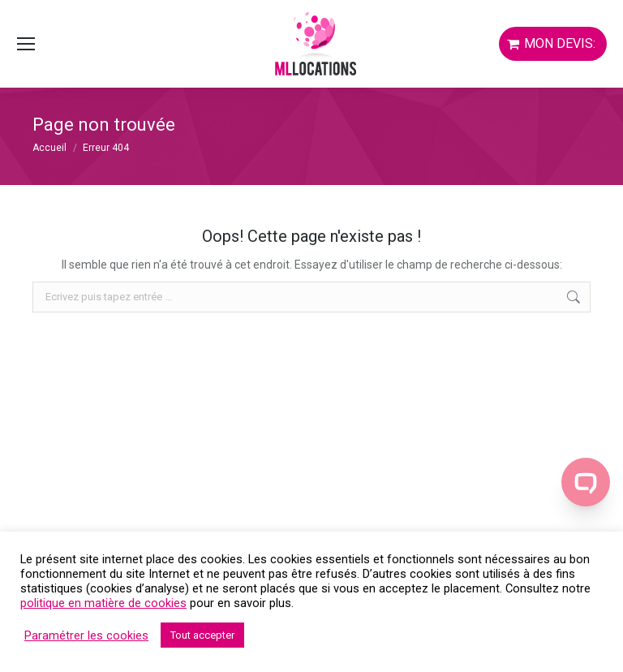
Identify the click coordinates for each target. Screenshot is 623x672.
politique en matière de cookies (103, 603)
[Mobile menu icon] (26, 44)
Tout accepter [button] (202, 635)
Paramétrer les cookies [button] (86, 635)
